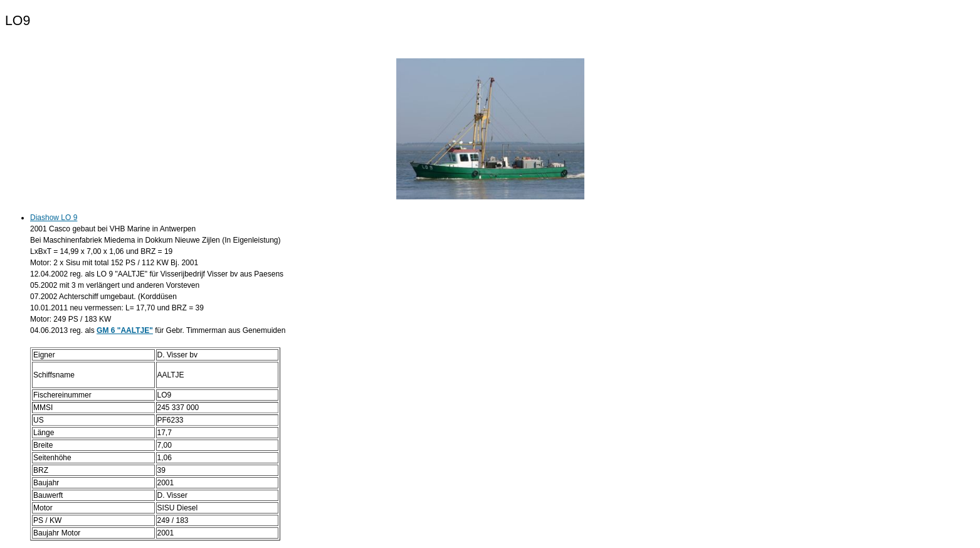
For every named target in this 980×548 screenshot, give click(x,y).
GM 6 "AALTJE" (125, 330)
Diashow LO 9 (54, 218)
